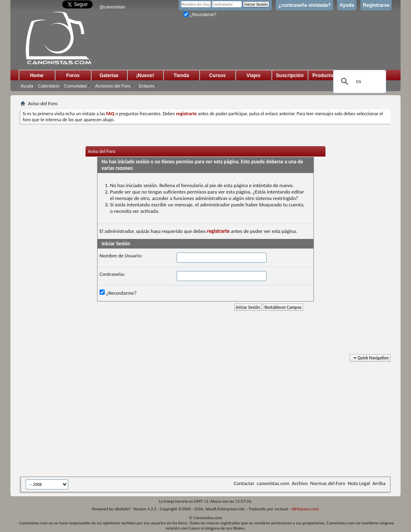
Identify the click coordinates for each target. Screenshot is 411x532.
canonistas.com (273, 483)
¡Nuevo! (145, 75)
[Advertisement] (216, 417)
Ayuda (347, 5)
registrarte (218, 231)
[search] (358, 82)
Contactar (244, 483)
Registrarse (376, 5)
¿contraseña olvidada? (304, 5)
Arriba (379, 483)
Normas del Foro (328, 483)
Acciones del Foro (113, 86)
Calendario (49, 86)
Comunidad (75, 86)
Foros (73, 75)
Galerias (109, 75)
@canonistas (112, 7)
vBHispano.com (305, 509)
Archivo (300, 483)
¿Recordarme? (200, 15)
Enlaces (147, 86)
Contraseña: (112, 274)
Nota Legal (359, 483)
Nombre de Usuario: (121, 256)
